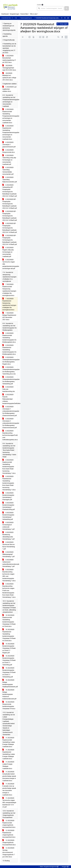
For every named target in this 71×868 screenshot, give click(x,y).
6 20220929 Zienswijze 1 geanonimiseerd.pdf (9, 145)
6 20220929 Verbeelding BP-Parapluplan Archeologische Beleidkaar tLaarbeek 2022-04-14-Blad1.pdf (10, 191)
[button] (67, 8)
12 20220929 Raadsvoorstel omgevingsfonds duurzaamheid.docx (9, 824)
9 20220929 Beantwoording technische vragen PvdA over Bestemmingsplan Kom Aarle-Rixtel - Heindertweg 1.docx (9, 591)
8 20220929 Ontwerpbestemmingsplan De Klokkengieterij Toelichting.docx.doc (10, 371)
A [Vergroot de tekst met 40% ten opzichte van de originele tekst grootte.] (68, 18)
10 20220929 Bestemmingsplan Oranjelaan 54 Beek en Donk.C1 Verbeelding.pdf (9, 672)
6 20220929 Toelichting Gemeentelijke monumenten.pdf (8, 171)
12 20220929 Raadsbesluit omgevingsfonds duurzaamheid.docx (9, 834)
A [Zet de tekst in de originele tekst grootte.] (62, 18)
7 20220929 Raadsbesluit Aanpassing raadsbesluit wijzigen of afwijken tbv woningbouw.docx (9, 304)
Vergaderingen (14, 14)
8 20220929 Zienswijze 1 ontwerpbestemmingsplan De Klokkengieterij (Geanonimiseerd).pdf (10, 411)
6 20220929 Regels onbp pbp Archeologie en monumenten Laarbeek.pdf (8, 252)
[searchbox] (50, 8)
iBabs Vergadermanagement (49, 867)
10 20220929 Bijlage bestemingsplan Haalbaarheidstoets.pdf (10, 683)
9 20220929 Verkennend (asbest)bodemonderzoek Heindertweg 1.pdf (10, 563)
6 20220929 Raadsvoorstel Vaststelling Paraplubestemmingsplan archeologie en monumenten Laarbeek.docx (10, 116)
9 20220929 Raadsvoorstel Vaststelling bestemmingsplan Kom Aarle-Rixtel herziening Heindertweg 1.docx (9, 467)
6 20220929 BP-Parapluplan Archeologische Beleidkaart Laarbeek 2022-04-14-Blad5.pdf (10, 240)
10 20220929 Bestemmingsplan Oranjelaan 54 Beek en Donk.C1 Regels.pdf (9, 648)
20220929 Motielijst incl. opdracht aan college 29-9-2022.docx (9, 77)
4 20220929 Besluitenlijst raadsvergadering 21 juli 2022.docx (9, 59)
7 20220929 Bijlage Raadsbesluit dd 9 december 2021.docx (9, 316)
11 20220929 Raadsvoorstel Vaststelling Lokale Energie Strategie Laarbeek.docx (9, 742)
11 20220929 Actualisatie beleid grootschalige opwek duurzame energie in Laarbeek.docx (9, 776)
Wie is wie (34, 14)
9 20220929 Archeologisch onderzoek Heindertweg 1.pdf (8, 526)
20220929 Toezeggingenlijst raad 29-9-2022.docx (9, 68)
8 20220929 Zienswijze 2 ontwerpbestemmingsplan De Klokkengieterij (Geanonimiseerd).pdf (10, 423)
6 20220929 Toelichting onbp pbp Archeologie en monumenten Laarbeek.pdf (9, 160)
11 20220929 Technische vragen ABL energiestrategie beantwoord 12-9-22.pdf (9, 803)
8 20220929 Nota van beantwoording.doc (9, 389)
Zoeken (39, 5)
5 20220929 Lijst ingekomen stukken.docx (9, 89)
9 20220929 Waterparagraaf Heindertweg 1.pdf (8, 554)
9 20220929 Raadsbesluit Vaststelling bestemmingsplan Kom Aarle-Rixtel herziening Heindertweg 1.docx (9, 483)
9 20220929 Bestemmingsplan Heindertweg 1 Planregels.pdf (8, 496)
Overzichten (24, 14)
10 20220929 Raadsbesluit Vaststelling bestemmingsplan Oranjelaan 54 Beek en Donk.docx (9, 635)
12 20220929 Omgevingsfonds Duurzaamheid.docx (9, 843)
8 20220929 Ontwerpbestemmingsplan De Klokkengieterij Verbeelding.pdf (10, 380)
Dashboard (5, 14)
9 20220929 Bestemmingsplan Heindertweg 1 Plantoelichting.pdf (9, 506)
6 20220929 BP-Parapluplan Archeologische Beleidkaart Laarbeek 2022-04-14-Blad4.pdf (10, 228)
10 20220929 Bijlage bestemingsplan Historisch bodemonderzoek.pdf (9, 694)
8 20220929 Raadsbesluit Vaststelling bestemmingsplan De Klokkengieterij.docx (9, 350)
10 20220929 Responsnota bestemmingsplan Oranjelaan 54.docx (9, 705)
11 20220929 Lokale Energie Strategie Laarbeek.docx (8, 765)
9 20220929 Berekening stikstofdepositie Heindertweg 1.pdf (8, 536)
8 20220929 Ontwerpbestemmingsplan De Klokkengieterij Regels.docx (10, 361)
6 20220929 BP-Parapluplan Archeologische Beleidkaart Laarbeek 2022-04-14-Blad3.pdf (10, 216)
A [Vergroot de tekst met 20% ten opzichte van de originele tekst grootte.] (65, 18)
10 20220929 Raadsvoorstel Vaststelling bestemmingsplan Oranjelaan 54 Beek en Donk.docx (9, 621)
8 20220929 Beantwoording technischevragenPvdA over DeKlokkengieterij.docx (10, 435)
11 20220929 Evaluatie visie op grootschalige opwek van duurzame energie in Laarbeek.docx (9, 789)
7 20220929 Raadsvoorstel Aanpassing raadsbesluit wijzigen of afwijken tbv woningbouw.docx (9, 290)
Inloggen (65, 867)
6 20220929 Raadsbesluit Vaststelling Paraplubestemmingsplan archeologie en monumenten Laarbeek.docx (10, 132)
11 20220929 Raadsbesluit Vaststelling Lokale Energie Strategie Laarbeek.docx (9, 754)
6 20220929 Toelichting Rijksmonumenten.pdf (10, 180)
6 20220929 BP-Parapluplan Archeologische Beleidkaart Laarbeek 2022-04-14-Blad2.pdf (10, 204)
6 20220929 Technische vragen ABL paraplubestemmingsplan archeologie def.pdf (10, 264)
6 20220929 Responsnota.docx (9, 151)
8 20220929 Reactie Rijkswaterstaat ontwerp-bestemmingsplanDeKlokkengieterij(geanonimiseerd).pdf (10, 399)
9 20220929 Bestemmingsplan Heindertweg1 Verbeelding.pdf (8, 516)
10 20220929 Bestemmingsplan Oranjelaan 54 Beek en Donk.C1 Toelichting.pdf (9, 660)
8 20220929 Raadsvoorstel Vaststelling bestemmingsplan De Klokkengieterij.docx (9, 338)
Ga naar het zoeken (0, 1)
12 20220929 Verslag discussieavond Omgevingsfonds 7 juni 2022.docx (9, 852)
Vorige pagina (62, 24)
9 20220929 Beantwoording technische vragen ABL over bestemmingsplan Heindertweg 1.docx (9, 575)
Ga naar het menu (1, 1)
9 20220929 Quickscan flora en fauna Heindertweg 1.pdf (9, 546)
